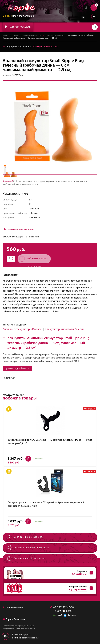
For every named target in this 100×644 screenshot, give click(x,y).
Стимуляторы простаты (55, 35)
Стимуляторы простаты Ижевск (65, 329)
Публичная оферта (21, 635)
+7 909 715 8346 (63, 611)
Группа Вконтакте (14, 620)
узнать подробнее (17, 369)
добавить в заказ (33, 259)
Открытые (49, 573)
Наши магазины (13, 608)
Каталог (16, 35)
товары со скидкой (49, 589)
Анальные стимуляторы (32, 35)
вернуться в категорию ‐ (31, 47)
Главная (5, 35)
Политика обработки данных (26, 638)
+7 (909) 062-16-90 (62, 608)
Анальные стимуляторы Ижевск (22, 329)
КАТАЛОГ (18, 27)
